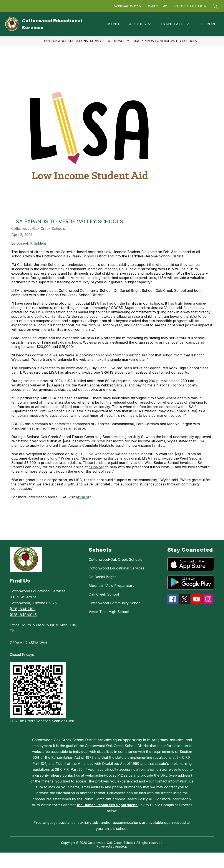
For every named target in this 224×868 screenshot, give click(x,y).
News (119, 41)
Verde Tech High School (109, 612)
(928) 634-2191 (22, 609)
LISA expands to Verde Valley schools (165, 41)
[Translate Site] (174, 24)
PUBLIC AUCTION (190, 6)
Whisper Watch (128, 6)
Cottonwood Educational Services (74, 41)
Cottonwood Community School (115, 603)
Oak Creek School (104, 594)
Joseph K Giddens (32, 243)
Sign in (208, 24)
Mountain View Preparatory (112, 586)
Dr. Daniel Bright (102, 577)
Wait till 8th (158, 6)
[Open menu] (110, 24)
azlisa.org (96, 467)
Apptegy (121, 846)
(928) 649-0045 (23, 615)
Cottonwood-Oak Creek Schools (115, 559)
